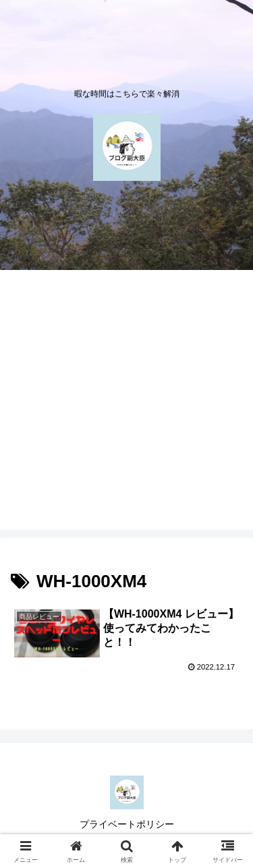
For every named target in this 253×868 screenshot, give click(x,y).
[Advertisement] (126, 403)
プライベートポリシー (127, 824)
